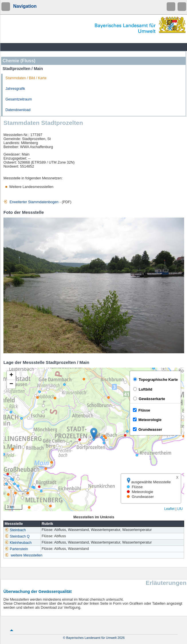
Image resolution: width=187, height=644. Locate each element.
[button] (94, 433)
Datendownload (18, 110)
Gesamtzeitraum (19, 99)
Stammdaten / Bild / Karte (26, 78)
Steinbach (15, 530)
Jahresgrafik (15, 89)
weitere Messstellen (27, 555)
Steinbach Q (17, 536)
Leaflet (169, 509)
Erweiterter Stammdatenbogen (31, 202)
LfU (180, 509)
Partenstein (16, 549)
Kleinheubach (18, 543)
